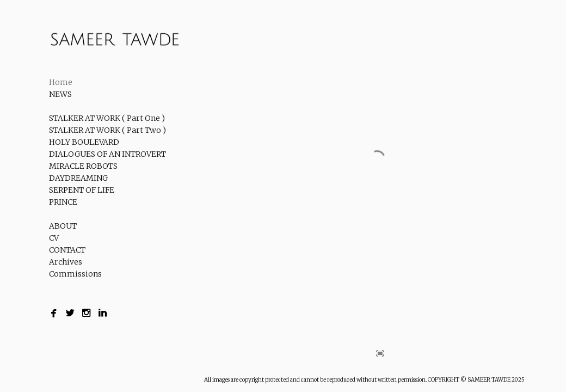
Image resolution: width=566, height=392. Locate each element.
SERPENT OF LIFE (82, 190)
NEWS (60, 94)
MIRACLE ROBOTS (83, 166)
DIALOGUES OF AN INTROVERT (107, 154)
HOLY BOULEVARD (84, 142)
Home (61, 82)
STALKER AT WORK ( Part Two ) (107, 130)
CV (54, 238)
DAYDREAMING (78, 178)
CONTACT (67, 250)
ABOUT (63, 226)
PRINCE (63, 202)
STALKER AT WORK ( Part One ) (107, 118)
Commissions (75, 274)
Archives (66, 262)
